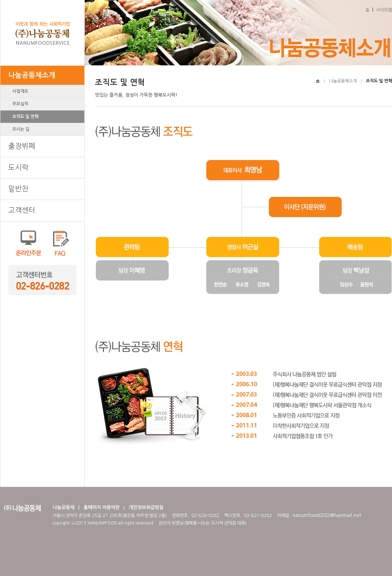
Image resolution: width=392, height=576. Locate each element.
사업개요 (20, 91)
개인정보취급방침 (146, 507)
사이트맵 (384, 10)
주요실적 (20, 104)
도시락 (18, 168)
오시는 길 (21, 129)
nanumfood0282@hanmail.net (327, 515)
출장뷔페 (22, 146)
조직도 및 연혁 (25, 117)
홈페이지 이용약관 (102, 507)
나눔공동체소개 (32, 75)
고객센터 (22, 210)
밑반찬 (18, 189)
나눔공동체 (64, 507)
